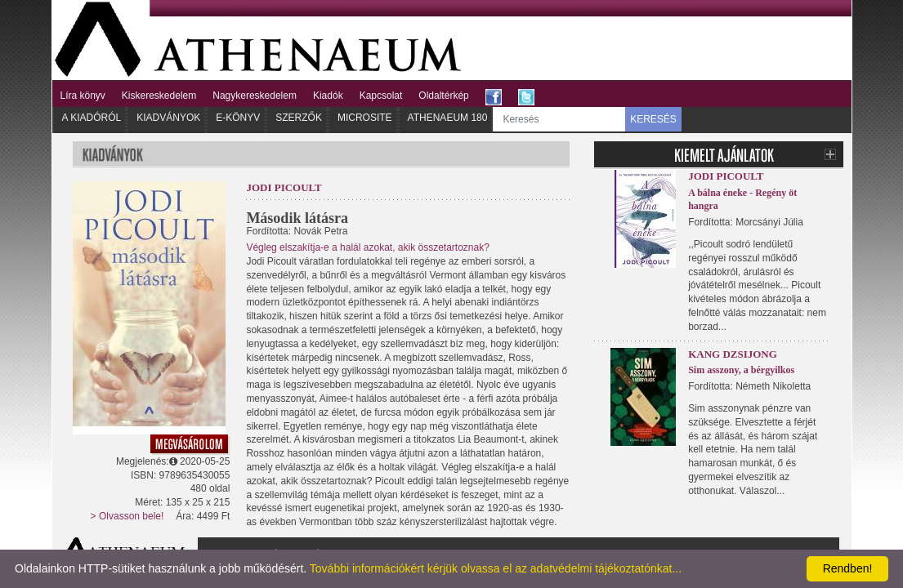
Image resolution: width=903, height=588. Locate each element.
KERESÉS (653, 119)
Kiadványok (168, 118)
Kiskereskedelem (159, 96)
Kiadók (328, 96)
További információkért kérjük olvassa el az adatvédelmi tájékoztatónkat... (496, 568)
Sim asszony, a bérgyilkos (741, 370)
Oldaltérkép (443, 96)
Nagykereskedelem (255, 96)
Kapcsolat (381, 96)
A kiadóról (92, 118)
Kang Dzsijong (733, 354)
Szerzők (299, 118)
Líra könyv (83, 96)
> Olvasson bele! (127, 516)
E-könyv (238, 118)
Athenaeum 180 (448, 118)
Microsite (365, 118)
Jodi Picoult (284, 187)
